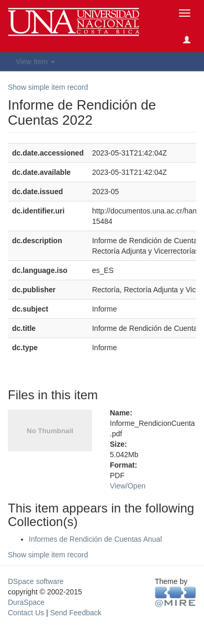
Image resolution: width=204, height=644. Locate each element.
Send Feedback (76, 613)
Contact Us (26, 613)
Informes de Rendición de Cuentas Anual (95, 539)
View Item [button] (35, 62)
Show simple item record (48, 87)
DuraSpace (26, 602)
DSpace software (36, 581)
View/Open (128, 486)
